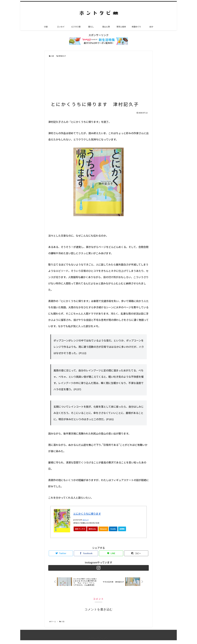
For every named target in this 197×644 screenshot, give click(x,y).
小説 (51, 56)
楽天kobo (92, 529)
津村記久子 (61, 56)
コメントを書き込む (99, 613)
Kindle (113, 529)
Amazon (103, 529)
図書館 (122, 529)
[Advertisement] (98, 79)
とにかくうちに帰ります (87, 514)
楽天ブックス (80, 529)
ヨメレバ (86, 520)
